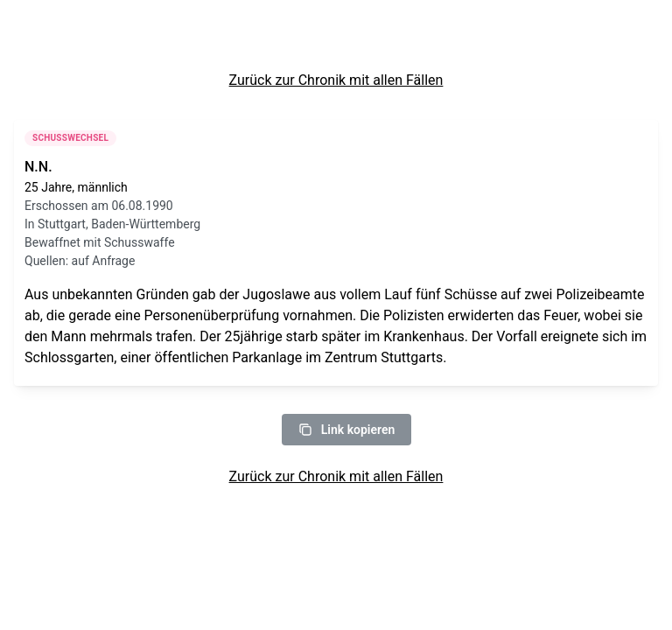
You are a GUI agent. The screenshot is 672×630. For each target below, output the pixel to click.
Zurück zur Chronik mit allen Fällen (336, 80)
